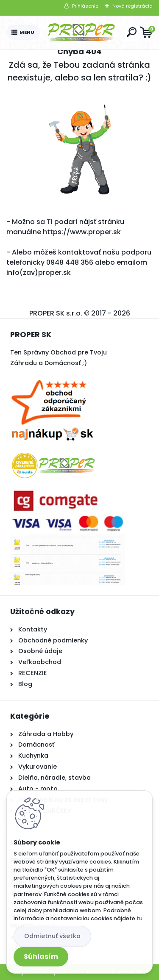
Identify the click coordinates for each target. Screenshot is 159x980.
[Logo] (81, 33)
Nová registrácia (132, 6)
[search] (132, 32)
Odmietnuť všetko (52, 936)
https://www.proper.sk (82, 232)
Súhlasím (41, 956)
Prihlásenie (85, 6)
